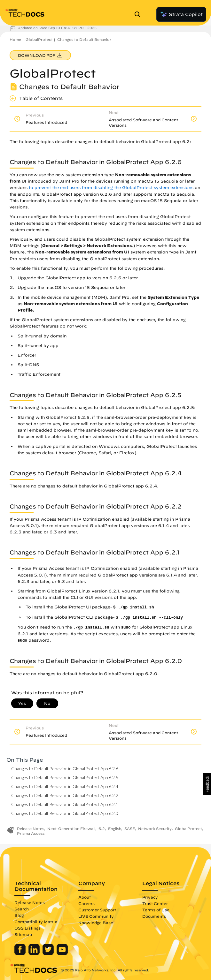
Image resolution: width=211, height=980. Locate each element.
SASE (130, 829)
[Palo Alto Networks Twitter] (49, 954)
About (85, 897)
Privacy (150, 897)
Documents (154, 916)
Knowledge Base (96, 923)
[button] (207, 784)
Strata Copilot (181, 14)
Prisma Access (31, 833)
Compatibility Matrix (36, 922)
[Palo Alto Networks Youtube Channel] (62, 954)
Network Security (155, 829)
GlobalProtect (39, 39)
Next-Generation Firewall (71, 829)
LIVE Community (96, 916)
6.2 (102, 829)
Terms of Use (156, 910)
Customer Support (97, 910)
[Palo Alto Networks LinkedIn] (35, 954)
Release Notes (31, 829)
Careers (86, 903)
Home (15, 39)
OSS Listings (27, 928)
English (115, 829)
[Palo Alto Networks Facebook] (21, 954)
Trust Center (155, 903)
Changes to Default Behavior (84, 39)
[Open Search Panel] (139, 14)
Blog (19, 915)
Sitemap (23, 934)
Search (22, 909)
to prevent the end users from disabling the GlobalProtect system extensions (111, 188)
